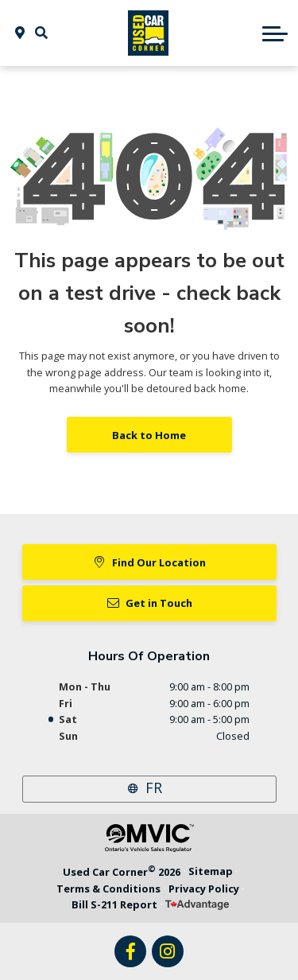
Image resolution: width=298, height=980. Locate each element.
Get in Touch (149, 603)
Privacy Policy (204, 889)
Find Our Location (149, 562)
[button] (42, 33)
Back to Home (149, 435)
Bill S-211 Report (114, 904)
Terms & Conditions (108, 889)
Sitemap (211, 871)
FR (154, 787)
